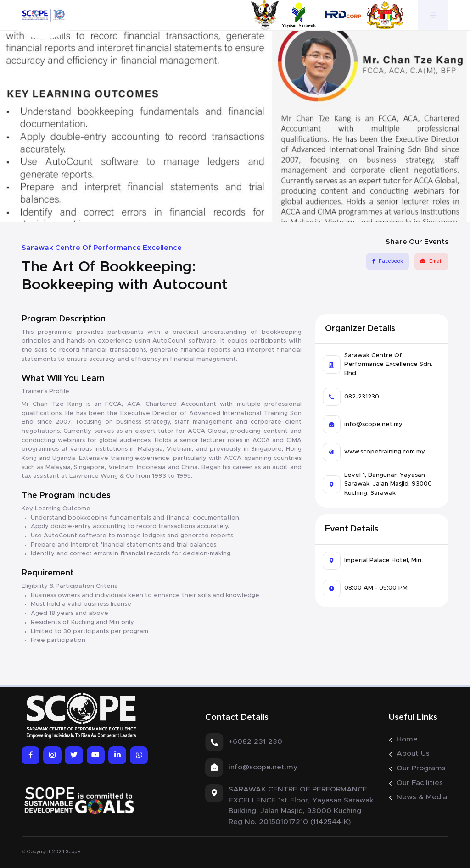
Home (407, 739)
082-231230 (362, 397)
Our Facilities (420, 783)
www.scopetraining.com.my (385, 452)
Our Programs (421, 768)
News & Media (422, 797)
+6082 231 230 (255, 741)
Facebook (387, 261)
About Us (413, 753)
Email (431, 261)
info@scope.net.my (373, 424)
